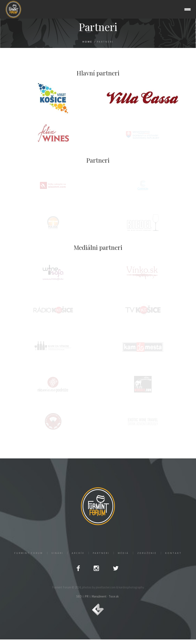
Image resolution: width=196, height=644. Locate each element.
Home (87, 42)
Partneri (101, 553)
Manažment (99, 596)
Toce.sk (114, 596)
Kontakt (173, 553)
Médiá (123, 553)
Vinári (57, 553)
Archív (78, 553)
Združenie (147, 553)
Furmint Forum (29, 553)
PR (87, 596)
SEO (79, 596)
